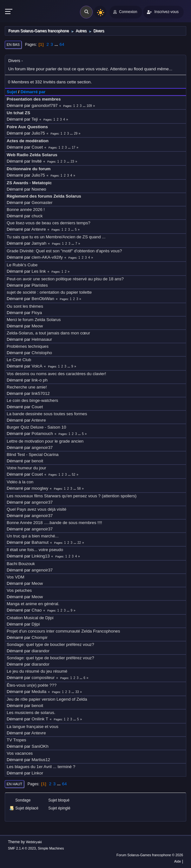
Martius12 (41, 760)
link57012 (41, 393)
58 (79, 489)
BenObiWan (43, 299)
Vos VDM (16, 577)
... (57, 44)
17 (73, 147)
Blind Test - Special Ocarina (33, 455)
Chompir (40, 637)
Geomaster (42, 203)
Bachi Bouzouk (21, 564)
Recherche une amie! (27, 387)
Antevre (39, 229)
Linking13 (41, 556)
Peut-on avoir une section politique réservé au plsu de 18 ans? (65, 279)
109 (89, 106)
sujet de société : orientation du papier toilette (49, 292)
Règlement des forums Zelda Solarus (44, 196)
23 (72, 161)
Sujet (12, 92)
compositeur (43, 678)
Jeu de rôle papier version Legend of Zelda (47, 699)
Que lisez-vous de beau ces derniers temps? (49, 223)
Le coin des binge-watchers (32, 400)
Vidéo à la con (20, 482)
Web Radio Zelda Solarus (32, 155)
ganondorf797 (45, 105)
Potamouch (42, 434)
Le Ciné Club (19, 360)
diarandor (41, 651)
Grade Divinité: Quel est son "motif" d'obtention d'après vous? (64, 251)
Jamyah (39, 243)
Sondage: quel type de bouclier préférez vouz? (50, 644)
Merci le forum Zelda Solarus (34, 320)
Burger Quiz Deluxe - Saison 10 (36, 427)
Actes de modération (28, 141)
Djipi (36, 624)
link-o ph (40, 380)
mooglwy (40, 488)
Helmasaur (42, 339)
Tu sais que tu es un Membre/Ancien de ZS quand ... (56, 237)
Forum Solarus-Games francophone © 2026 (150, 855)
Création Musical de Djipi (30, 618)
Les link (39, 271)
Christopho (42, 353)
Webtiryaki (34, 842)
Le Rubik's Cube (22, 265)
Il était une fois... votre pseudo (35, 550)
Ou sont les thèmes (25, 306)
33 (77, 692)
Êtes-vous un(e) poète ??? (32, 685)
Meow (37, 326)
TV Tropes (16, 740)
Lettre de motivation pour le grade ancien (45, 441)
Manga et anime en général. (33, 604)
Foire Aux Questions (27, 127)
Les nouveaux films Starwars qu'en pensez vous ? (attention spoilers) (72, 496)
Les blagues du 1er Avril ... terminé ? (41, 767)
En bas (13, 45)
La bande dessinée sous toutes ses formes (47, 414)
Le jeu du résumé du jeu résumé (37, 671)
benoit (37, 461)
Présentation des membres (34, 99)
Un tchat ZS (18, 113)
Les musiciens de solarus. (31, 713)
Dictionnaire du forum (29, 169)
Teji (35, 119)
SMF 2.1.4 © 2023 (22, 848)
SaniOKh (40, 746)
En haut (14, 784)
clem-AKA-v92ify (47, 257)
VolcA (37, 366)
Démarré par (33, 92)
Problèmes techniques (28, 346)
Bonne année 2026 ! (26, 210)
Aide (178, 861)
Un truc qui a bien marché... (33, 536)
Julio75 (38, 133)
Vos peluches (19, 590)
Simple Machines (51, 848)
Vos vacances (20, 753)
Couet (37, 147)
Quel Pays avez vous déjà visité (36, 509)
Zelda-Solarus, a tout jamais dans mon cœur (48, 333)
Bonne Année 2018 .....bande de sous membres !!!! (54, 523)
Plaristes (40, 285)
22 (79, 543)
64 (62, 44)
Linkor (37, 773)
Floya (37, 313)
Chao (37, 610)
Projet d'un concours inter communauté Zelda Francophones (63, 631)
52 (73, 475)
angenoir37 (42, 448)
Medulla (39, 692)
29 (76, 133)
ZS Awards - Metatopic (29, 183)
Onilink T (40, 719)
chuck (37, 216)
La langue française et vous (33, 727)
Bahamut (40, 542)
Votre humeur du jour (26, 468)
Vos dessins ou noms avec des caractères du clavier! (56, 374)
